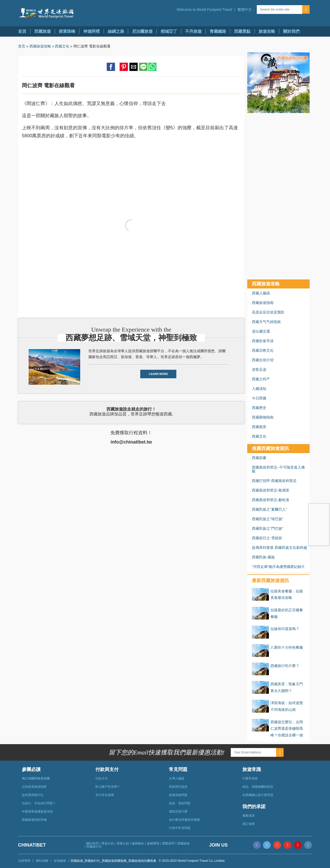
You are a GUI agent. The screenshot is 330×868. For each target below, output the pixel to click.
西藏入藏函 (261, 293)
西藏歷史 (259, 408)
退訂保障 (249, 824)
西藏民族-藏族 (263, 557)
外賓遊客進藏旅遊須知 (37, 811)
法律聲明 (24, 861)
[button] (246, 10)
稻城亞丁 (169, 31)
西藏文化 (62, 46)
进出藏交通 (261, 331)
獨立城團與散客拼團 (36, 778)
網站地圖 (42, 861)
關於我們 (291, 31)
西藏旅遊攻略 (40, 46)
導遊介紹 (108, 843)
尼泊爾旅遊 (142, 31)
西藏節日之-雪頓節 (267, 538)
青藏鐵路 (218, 31)
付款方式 (102, 778)
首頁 (22, 31)
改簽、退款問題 (180, 803)
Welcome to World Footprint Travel (205, 10)
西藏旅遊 (43, 31)
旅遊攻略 (267, 31)
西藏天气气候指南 (266, 322)
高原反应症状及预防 (268, 312)
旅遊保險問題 (178, 795)
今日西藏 (259, 398)
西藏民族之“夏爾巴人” (269, 509)
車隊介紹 (123, 843)
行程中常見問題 (180, 828)
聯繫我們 (168, 843)
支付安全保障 (105, 795)
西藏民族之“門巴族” (267, 528)
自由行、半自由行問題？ (39, 803)
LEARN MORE (158, 374)
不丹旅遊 (193, 31)
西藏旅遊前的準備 (34, 820)
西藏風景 (259, 427)
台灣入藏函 (177, 778)
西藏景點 (242, 31)
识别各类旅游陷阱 (34, 787)
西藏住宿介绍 (263, 360)
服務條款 (138, 843)
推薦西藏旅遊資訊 (270, 448)
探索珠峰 (67, 31)
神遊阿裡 (92, 31)
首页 (22, 46)
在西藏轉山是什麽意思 (258, 795)
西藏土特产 (261, 379)
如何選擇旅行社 (33, 795)
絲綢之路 (116, 31)
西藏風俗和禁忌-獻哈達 (271, 500)
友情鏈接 (60, 861)
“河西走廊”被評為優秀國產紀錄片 (278, 567)
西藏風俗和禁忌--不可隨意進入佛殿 (278, 469)
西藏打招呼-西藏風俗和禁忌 (274, 481)
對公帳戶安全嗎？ (108, 787)
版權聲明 (153, 843)
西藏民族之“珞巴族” (267, 519)
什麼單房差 (250, 778)
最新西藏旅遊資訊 (270, 581)
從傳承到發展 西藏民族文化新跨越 (279, 548)
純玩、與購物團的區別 (258, 787)
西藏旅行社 (94, 847)
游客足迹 (259, 369)
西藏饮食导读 (263, 341)
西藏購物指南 (263, 417)
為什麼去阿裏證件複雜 (184, 820)
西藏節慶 (259, 458)
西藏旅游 (184, 843)
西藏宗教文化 (263, 350)
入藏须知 (259, 389)
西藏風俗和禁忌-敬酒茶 (271, 490)
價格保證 (249, 816)
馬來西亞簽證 (178, 787)
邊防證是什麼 (178, 811)
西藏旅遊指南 (263, 303)
